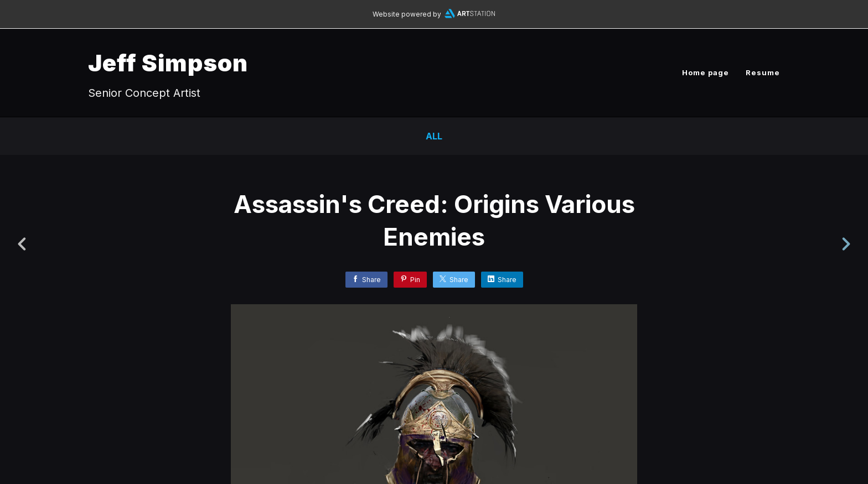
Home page (706, 72)
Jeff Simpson (168, 63)
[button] (822, 415)
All (434, 136)
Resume (763, 72)
